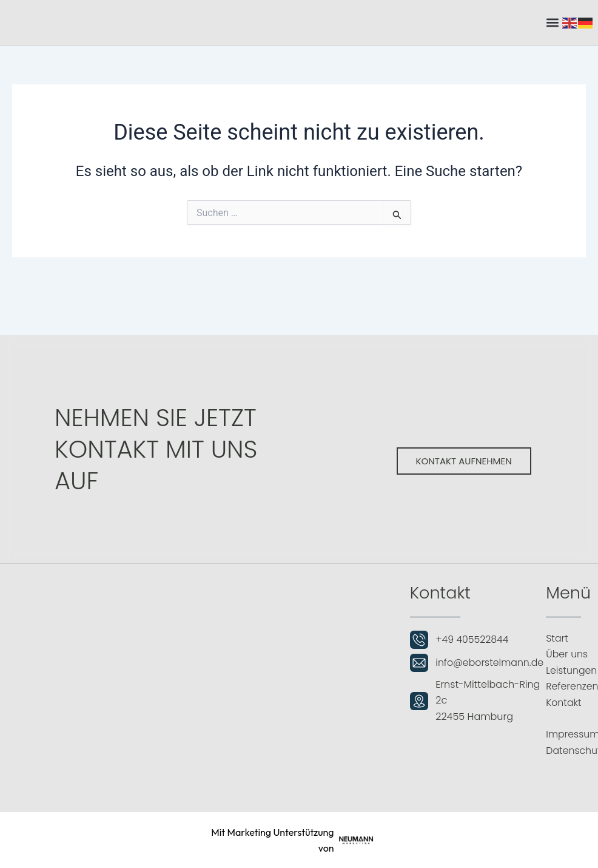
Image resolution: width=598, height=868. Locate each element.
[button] (552, 23)
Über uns (567, 654)
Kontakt (564, 703)
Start (557, 638)
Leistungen (572, 670)
